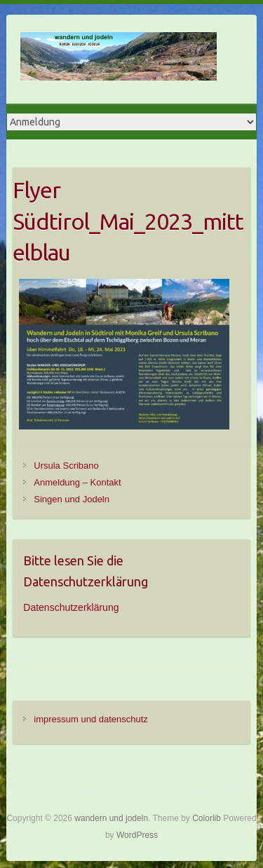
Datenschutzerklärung (71, 607)
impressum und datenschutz (91, 719)
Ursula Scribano (66, 466)
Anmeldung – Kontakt (77, 482)
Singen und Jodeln (72, 499)
